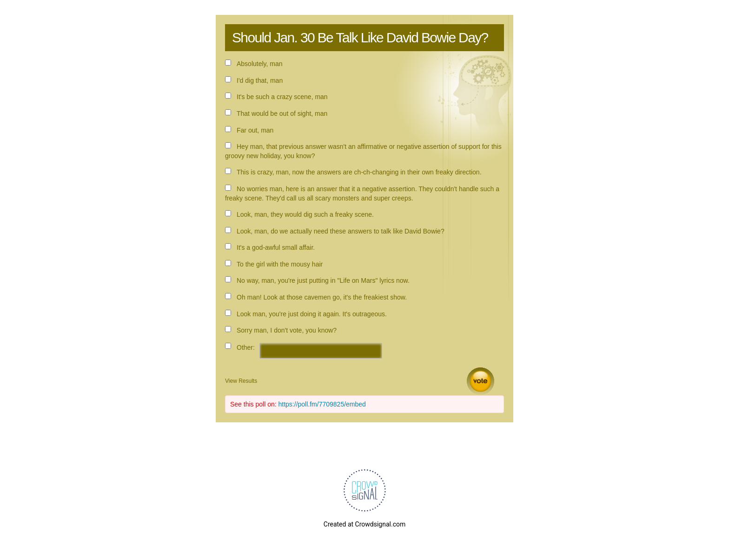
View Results (241, 381)
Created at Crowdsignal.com (364, 524)
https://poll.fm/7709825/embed (322, 404)
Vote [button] (480, 381)
